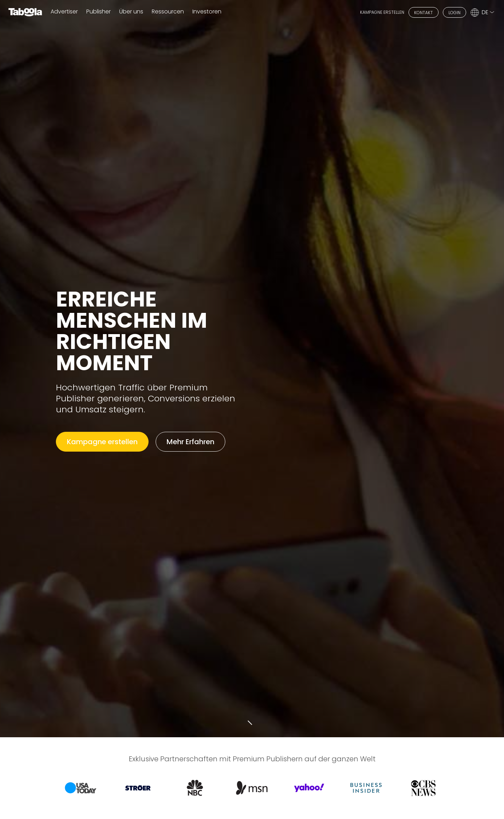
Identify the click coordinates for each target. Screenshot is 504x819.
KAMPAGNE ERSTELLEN (382, 12)
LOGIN (454, 13)
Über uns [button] (131, 12)
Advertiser (64, 12)
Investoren (207, 12)
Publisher (99, 12)
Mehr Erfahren (190, 442)
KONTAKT (424, 13)
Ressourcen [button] (168, 12)
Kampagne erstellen (102, 442)
